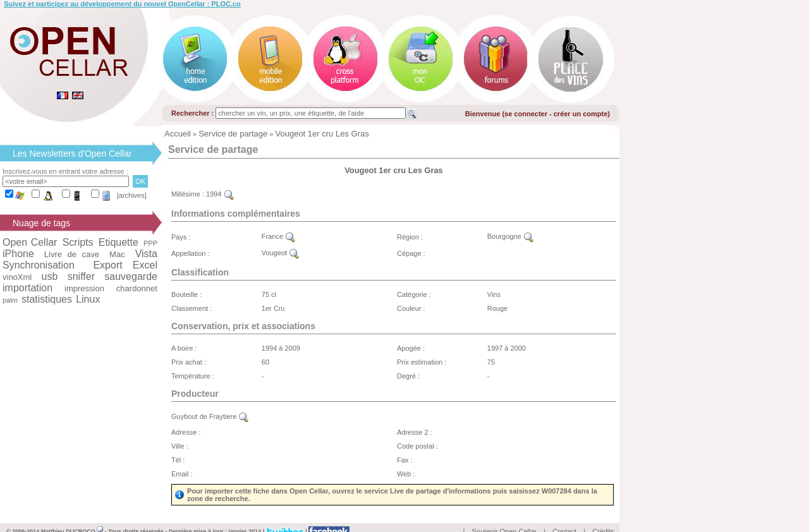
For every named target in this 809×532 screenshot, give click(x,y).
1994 (220, 194)
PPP (150, 243)
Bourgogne (510, 236)
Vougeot (280, 253)
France (278, 236)
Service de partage (233, 134)
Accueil (178, 134)
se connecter (526, 114)
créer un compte (581, 114)
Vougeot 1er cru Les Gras (322, 134)
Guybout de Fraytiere (210, 416)
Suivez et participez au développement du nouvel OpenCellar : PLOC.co (122, 4)
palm (10, 300)
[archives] (132, 195)
